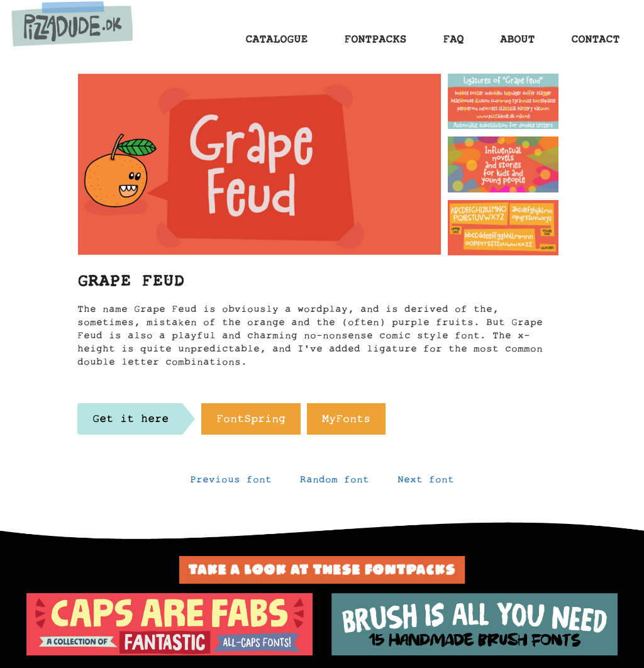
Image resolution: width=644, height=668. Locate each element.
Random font (335, 482)
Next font (426, 482)
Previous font (231, 482)
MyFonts (346, 422)
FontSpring (251, 422)
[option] (169, 625)
